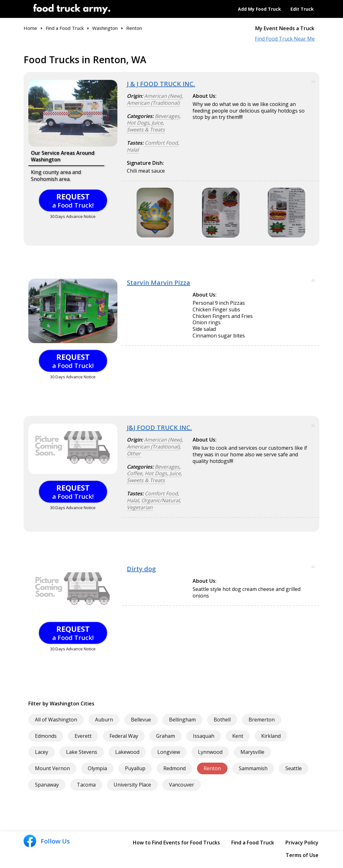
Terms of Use (302, 855)
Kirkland (271, 736)
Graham (166, 736)
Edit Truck (302, 9)
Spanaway (47, 785)
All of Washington (56, 720)
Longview (169, 752)
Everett (83, 736)
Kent (238, 736)
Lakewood (127, 752)
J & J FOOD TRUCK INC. (161, 84)
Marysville (252, 752)
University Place (132, 785)
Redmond (174, 768)
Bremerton (262, 720)
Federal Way (124, 736)
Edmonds (46, 736)
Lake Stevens (82, 752)
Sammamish (253, 768)
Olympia (97, 768)
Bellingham (182, 720)
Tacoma (86, 785)
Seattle (294, 768)
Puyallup (135, 768)
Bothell (222, 720)
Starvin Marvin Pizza (158, 283)
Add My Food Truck (259, 9)
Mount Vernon (52, 768)
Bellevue (141, 720)
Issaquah (204, 736)
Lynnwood (210, 752)
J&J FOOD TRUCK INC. (159, 428)
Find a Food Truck (253, 843)
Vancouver (182, 785)
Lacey (42, 752)
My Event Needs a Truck (285, 28)
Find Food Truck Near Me (285, 39)
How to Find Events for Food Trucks (176, 843)
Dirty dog (141, 569)
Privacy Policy (302, 843)
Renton (212, 768)
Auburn (104, 720)
